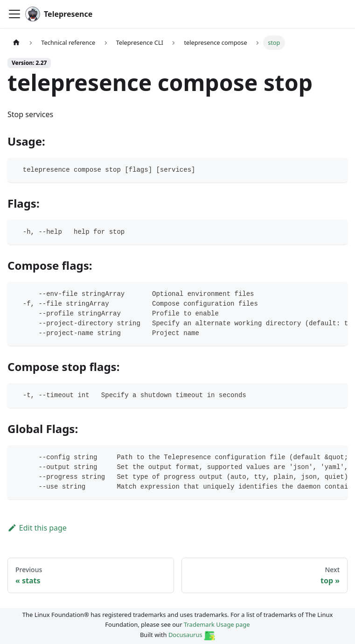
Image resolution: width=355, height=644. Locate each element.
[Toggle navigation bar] (14, 14)
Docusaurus (192, 635)
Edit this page (37, 528)
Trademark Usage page (217, 624)
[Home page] (16, 43)
